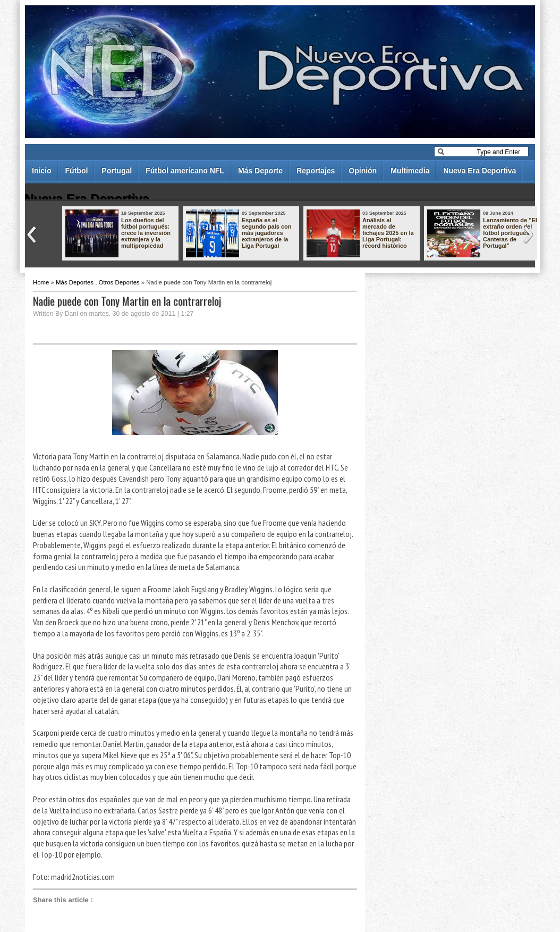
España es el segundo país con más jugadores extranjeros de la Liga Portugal (267, 233)
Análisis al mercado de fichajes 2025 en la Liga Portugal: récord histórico (388, 233)
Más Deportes (75, 282)
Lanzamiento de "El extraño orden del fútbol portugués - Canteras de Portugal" (510, 233)
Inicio (42, 171)
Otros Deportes (119, 282)
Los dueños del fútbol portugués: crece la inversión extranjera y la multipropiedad (146, 233)
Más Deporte (260, 171)
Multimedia (410, 171)
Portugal (117, 171)
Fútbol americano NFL (185, 171)
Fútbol (77, 171)
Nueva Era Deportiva (480, 171)
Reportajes (316, 171)
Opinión (363, 171)
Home (41, 282)
